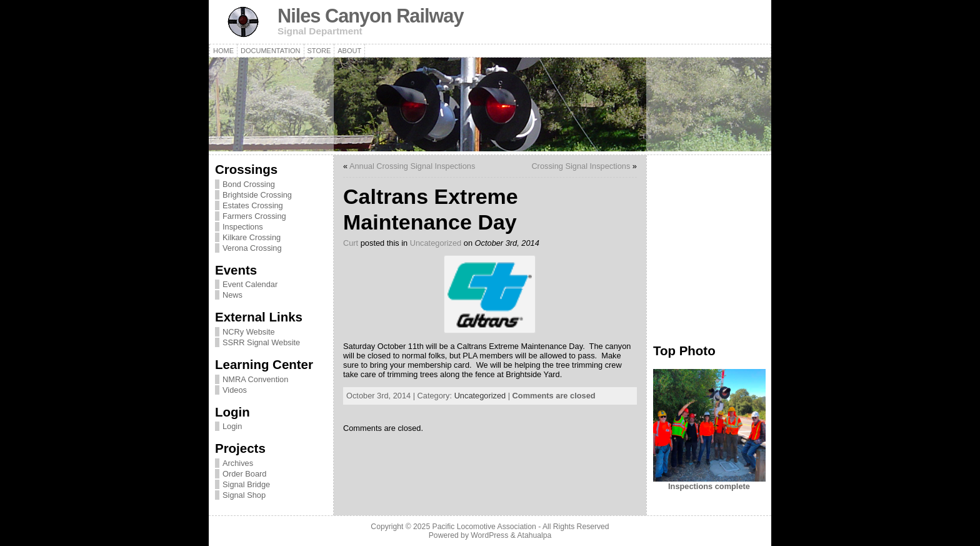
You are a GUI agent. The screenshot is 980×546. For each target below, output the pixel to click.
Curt (351, 243)
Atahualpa (534, 535)
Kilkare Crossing (252, 237)
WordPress (489, 535)
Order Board (244, 474)
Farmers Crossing (254, 216)
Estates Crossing (253, 205)
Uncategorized (436, 243)
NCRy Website (249, 332)
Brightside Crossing (257, 195)
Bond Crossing (249, 184)
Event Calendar (250, 284)
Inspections (243, 227)
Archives (238, 463)
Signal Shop (244, 495)
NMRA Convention (255, 379)
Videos (235, 390)
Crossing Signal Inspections (581, 166)
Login (232, 426)
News (232, 295)
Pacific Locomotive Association (484, 527)
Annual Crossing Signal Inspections (412, 166)
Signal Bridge (246, 484)
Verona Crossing (252, 248)
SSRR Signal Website (261, 342)
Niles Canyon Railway (371, 16)
